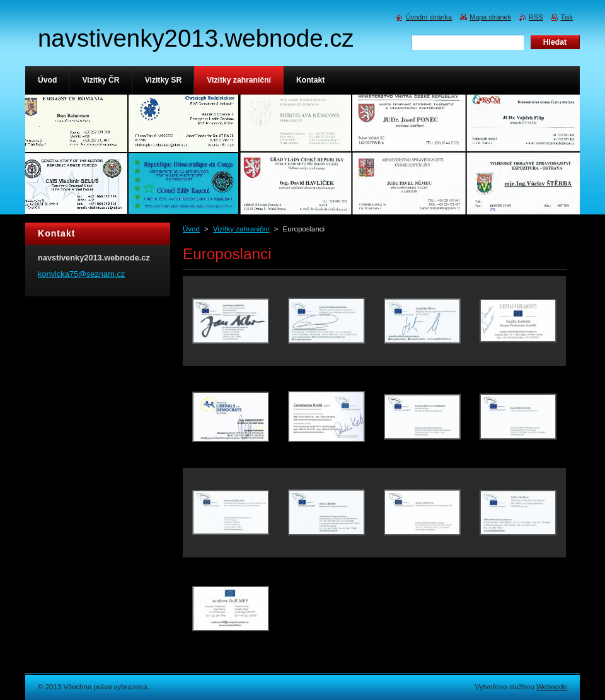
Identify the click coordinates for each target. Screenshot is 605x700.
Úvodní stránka (429, 17)
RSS (536, 17)
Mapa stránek (490, 17)
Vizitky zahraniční (241, 229)
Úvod (191, 229)
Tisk (567, 17)
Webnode (552, 687)
